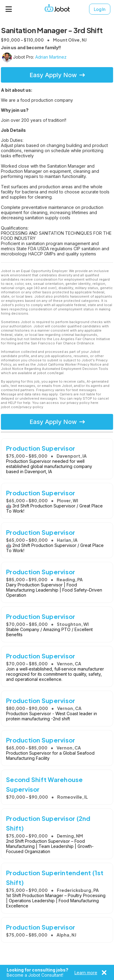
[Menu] (9, 9)
